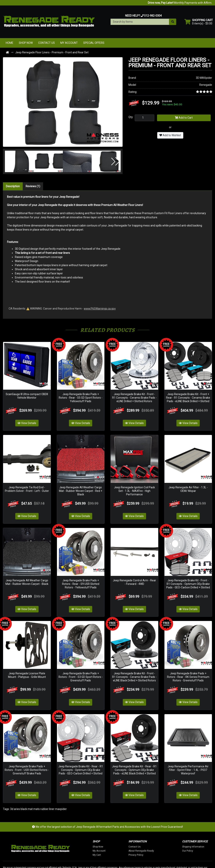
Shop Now (26, 43)
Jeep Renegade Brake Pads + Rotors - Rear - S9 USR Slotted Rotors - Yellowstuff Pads (81, 566)
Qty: (131, 117)
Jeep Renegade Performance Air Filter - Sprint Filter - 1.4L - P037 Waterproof (188, 741)
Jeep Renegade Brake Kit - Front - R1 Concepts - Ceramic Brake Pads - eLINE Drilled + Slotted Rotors (134, 392)
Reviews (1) (33, 186)
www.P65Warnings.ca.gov (100, 309)
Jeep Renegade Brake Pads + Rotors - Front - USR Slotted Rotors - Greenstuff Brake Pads (27, 741)
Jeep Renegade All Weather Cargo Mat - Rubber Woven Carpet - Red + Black (81, 479)
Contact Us (47, 43)
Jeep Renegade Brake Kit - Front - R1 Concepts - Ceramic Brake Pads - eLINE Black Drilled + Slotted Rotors (134, 654)
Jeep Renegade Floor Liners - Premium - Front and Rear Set (52, 52)
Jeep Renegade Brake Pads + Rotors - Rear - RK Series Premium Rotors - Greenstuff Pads (188, 654)
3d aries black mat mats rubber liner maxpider (38, 780)
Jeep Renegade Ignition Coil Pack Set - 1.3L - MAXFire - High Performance (134, 479)
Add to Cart (184, 118)
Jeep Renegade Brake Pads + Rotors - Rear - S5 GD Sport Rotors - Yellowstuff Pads (81, 392)
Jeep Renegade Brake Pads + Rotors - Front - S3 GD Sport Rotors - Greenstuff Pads (81, 654)
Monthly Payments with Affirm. (180, 3)
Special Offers (94, 43)
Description (13, 186)
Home (9, 43)
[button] (10, 161)
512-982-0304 (153, 16)
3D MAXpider (204, 78)
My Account (69, 43)
